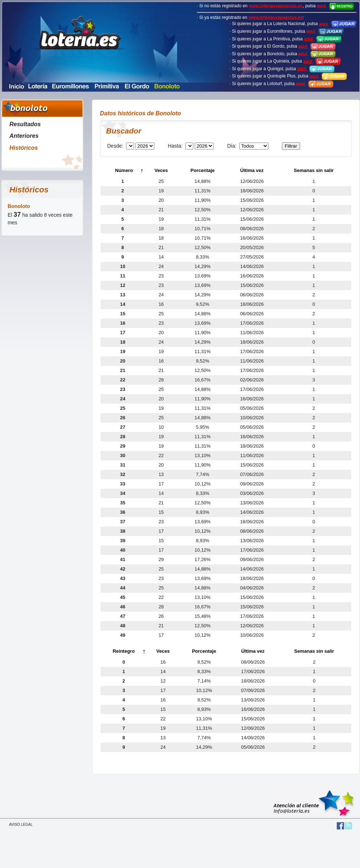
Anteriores (24, 136)
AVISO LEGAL (21, 825)
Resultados (25, 124)
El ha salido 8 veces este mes (40, 214)
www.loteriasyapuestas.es (276, 6)
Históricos (24, 148)
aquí (335, 6)
